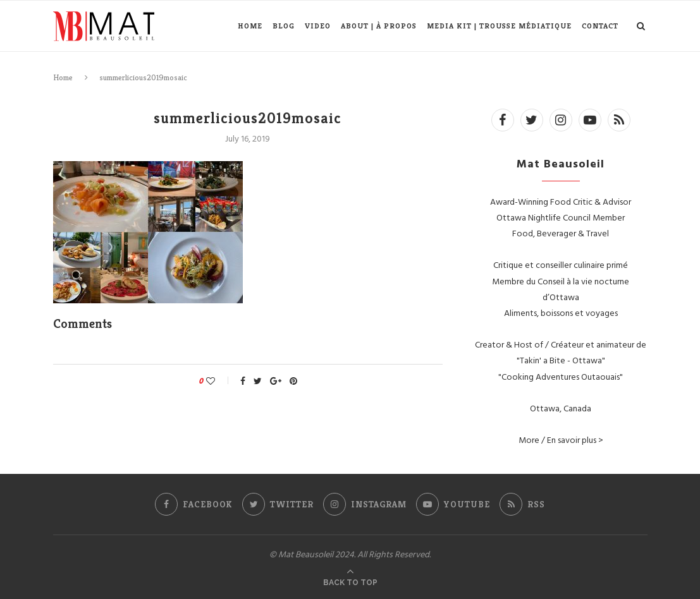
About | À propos (379, 26)
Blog (284, 26)
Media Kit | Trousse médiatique (499, 26)
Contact (600, 26)
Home (250, 26)
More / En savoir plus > (561, 439)
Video (318, 26)
